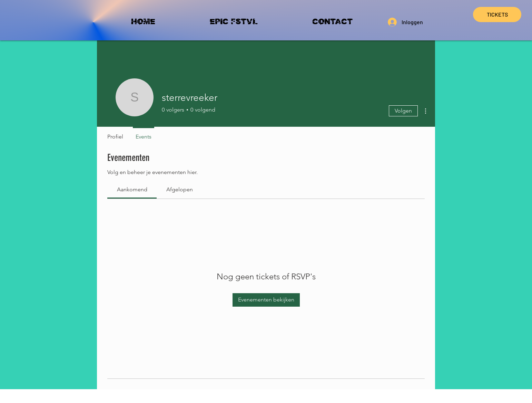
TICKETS (497, 14)
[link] (132, 189)
